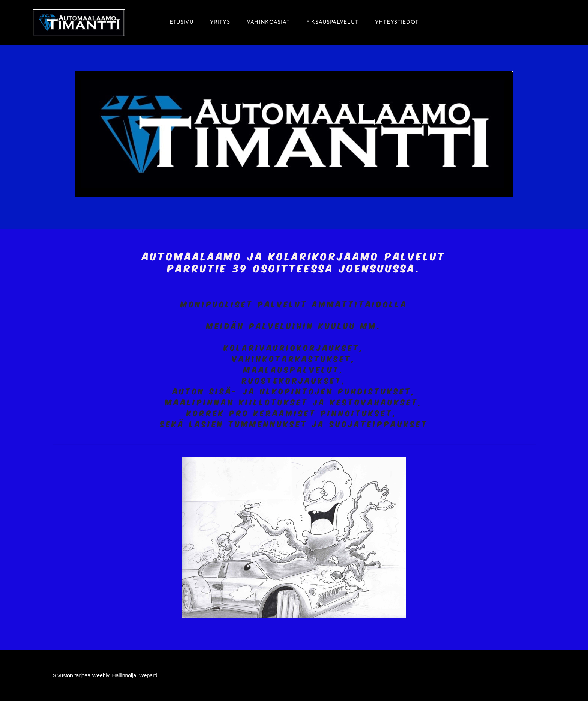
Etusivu (181, 22)
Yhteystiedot (397, 22)
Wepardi (149, 675)
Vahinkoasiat (268, 22)
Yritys (220, 22)
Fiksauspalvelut (332, 22)
